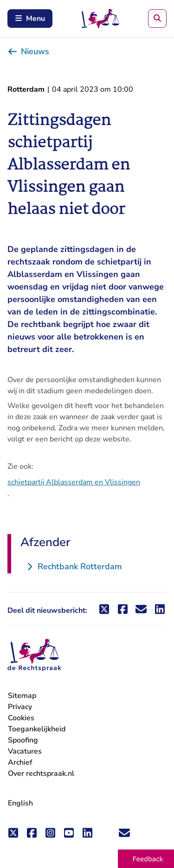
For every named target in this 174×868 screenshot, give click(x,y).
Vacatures (25, 752)
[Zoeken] (157, 19)
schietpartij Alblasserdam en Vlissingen (74, 482)
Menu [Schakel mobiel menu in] (30, 19)
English (20, 803)
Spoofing (23, 740)
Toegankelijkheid (37, 729)
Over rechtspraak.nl (41, 774)
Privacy (20, 707)
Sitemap (22, 696)
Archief (20, 762)
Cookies (21, 718)
